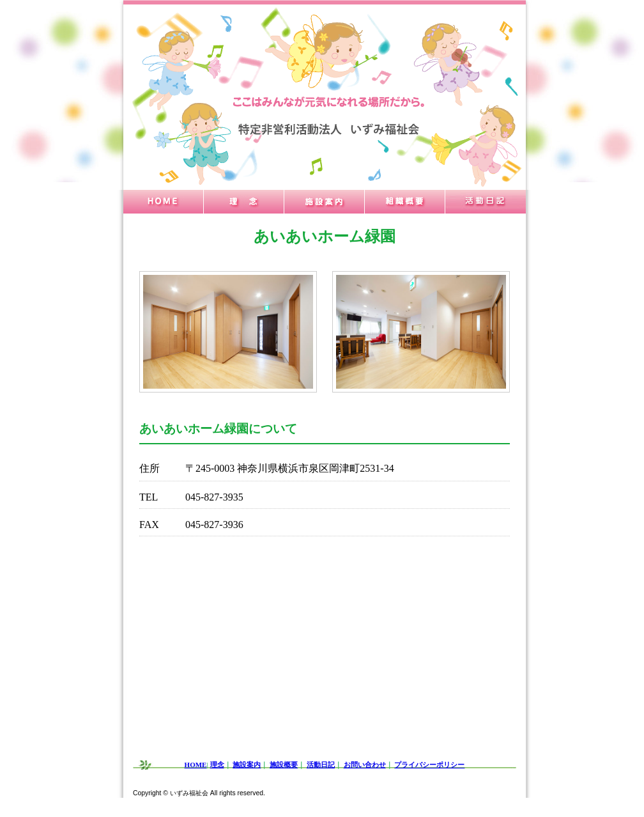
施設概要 (284, 765)
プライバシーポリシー (429, 765)
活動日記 (321, 765)
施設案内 (247, 765)
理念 (217, 765)
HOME (196, 765)
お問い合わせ (365, 765)
